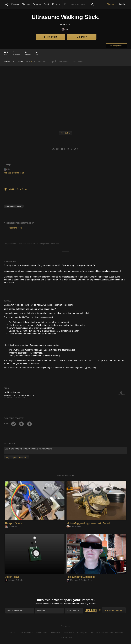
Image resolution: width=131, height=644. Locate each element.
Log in (122, 4)
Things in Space (14, 523)
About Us (11, 633)
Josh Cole (11, 527)
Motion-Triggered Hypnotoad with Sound (89, 523)
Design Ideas (12, 577)
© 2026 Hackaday (65, 638)
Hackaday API (82, 633)
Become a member (43, 604)
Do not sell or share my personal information (107, 633)
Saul (65, 30)
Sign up (110, 4)
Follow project (51, 37)
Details (20, 62)
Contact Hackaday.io (26, 633)
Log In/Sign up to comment (16, 457)
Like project (82, 37)
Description (9, 62)
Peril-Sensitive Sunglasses (81, 577)
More (57, 4)
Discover (26, 4)
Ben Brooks (74, 527)
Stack (47, 4)
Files (29, 61)
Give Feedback (42, 633)
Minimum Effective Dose (79, 580)
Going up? (65, 627)
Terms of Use (55, 633)
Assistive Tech (15, 228)
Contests (37, 4)
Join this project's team (14, 173)
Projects (15, 4)
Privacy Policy (69, 633)
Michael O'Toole (14, 580)
